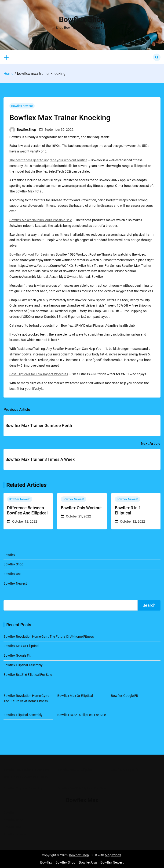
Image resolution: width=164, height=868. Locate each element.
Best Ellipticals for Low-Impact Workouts (39, 374)
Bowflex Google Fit (17, 655)
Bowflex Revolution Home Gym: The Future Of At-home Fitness (49, 637)
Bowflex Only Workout (81, 508)
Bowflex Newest (22, 106)
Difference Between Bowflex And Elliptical (27, 510)
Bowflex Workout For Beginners (32, 254)
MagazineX (113, 855)
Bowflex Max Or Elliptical (21, 646)
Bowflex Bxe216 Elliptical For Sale (28, 675)
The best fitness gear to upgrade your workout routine (48, 160)
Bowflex (9, 555)
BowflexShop (26, 130)
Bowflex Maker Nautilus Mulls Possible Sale (41, 220)
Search (149, 605)
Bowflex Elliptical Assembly (23, 665)
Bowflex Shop (82, 19)
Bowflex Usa (13, 574)
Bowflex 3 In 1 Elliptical (128, 510)
